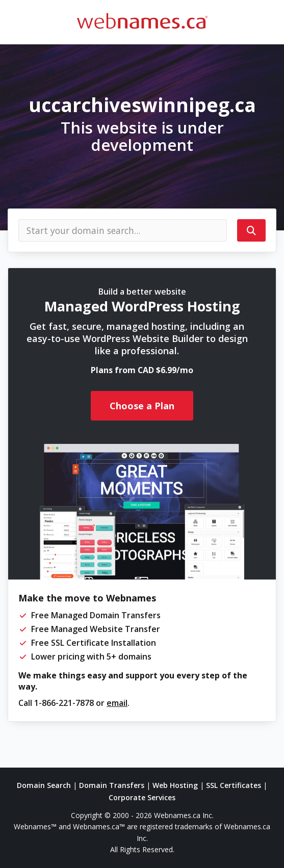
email (117, 703)
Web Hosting (175, 785)
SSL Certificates (234, 785)
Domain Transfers (112, 785)
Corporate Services (142, 797)
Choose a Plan (142, 406)
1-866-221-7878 (64, 703)
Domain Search (44, 785)
